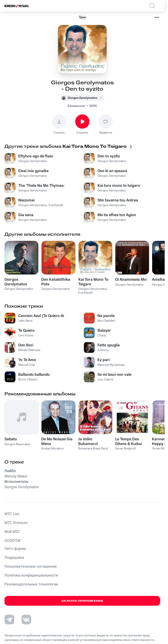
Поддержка (14, 558)
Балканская (76, 106)
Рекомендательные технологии (31, 584)
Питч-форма (15, 549)
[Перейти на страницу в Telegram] (9, 620)
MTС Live (12, 514)
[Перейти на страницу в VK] (26, 620)
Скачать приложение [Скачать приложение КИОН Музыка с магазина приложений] (82, 601)
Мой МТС (12, 532)
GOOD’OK (12, 541)
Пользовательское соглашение (31, 567)
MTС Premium (16, 523)
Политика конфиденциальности (31, 575)
